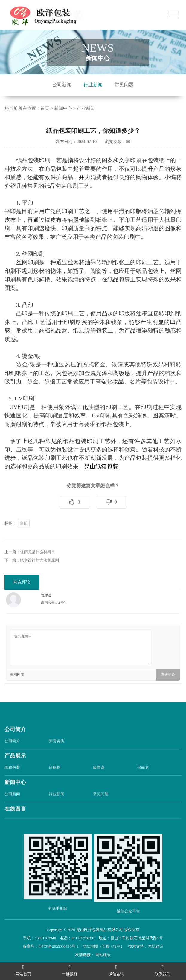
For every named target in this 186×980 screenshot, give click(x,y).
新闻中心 (63, 108)
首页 (45, 108)
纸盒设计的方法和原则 (39, 569)
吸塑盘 (99, 777)
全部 (24, 532)
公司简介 (15, 738)
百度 (106, 946)
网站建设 (155, 946)
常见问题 (124, 85)
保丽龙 (143, 777)
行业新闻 (93, 85)
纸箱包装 (12, 777)
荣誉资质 (57, 750)
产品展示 (15, 765)
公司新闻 (62, 85)
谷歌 (117, 946)
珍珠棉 (55, 777)
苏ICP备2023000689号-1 (58, 946)
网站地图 (90, 946)
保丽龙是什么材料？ (38, 561)
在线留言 (15, 818)
